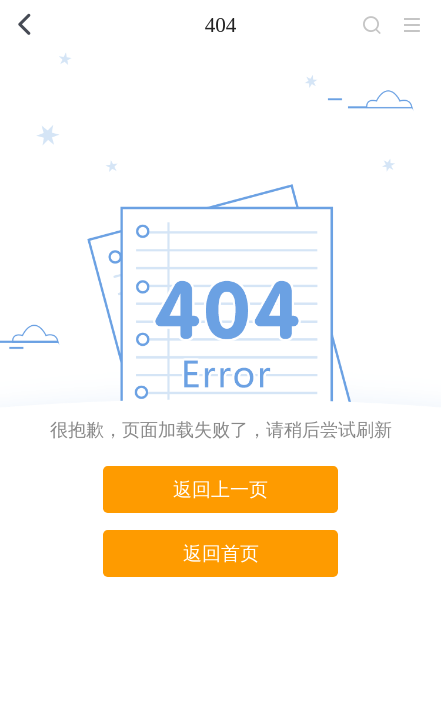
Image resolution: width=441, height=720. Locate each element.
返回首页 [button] (221, 553)
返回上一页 (220, 489)
